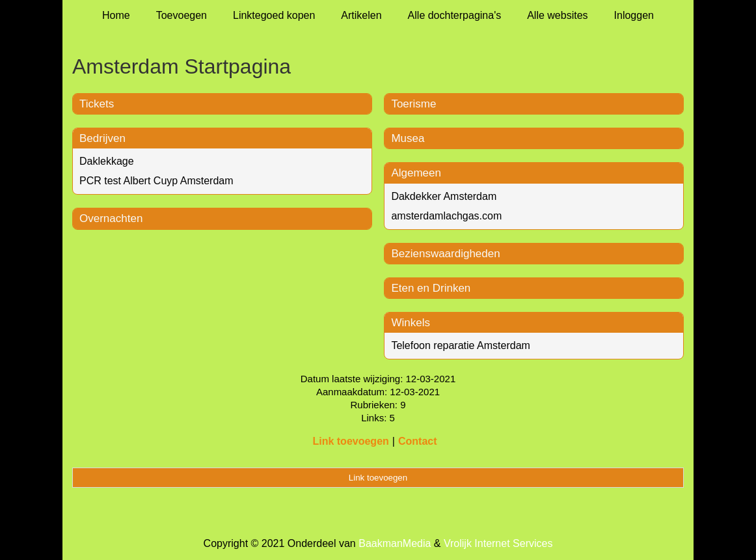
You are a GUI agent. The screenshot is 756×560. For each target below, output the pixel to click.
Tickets (97, 104)
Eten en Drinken (431, 288)
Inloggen (634, 15)
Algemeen (416, 173)
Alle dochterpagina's (455, 15)
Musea (408, 138)
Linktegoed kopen (274, 15)
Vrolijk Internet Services (498, 543)
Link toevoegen (350, 441)
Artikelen (361, 15)
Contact (418, 441)
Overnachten (111, 218)
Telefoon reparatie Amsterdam (460, 345)
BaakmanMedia (395, 543)
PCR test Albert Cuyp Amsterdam (156, 181)
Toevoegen (182, 15)
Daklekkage (107, 161)
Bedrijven (102, 138)
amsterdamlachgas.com (446, 216)
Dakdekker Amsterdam (444, 196)
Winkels (411, 323)
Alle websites (557, 15)
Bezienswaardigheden (445, 254)
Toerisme (413, 104)
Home (116, 15)
